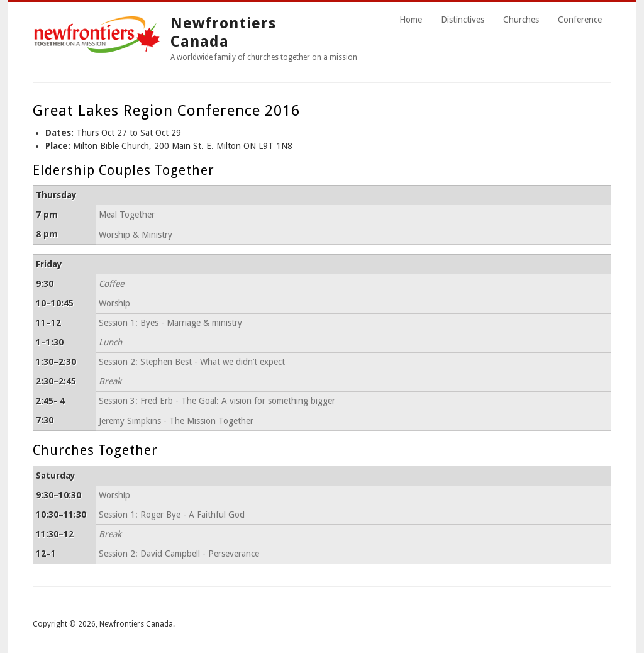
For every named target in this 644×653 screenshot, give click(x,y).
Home (411, 20)
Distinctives (463, 20)
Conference (580, 20)
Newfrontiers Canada (223, 32)
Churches (521, 20)
